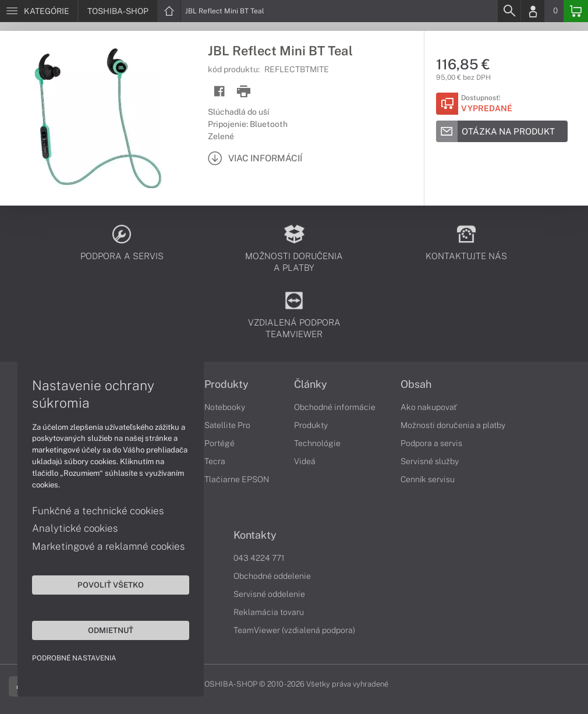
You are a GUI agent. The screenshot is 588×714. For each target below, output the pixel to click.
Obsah (416, 384)
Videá (305, 461)
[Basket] (576, 11)
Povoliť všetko (111, 585)
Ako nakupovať (429, 407)
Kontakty (255, 535)
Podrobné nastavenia (74, 658)
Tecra (215, 461)
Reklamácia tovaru (269, 612)
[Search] (509, 11)
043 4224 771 (259, 558)
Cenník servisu (428, 479)
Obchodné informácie (335, 407)
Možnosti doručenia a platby (453, 425)
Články (311, 384)
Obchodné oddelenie (272, 576)
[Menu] (39, 11)
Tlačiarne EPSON (237, 479)
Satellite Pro (227, 425)
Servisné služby (430, 461)
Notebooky (225, 407)
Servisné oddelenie (269, 594)
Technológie (317, 443)
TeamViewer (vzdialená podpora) (294, 630)
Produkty (226, 384)
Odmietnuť (111, 630)
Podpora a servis (431, 443)
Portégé (219, 443)
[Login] (533, 11)
